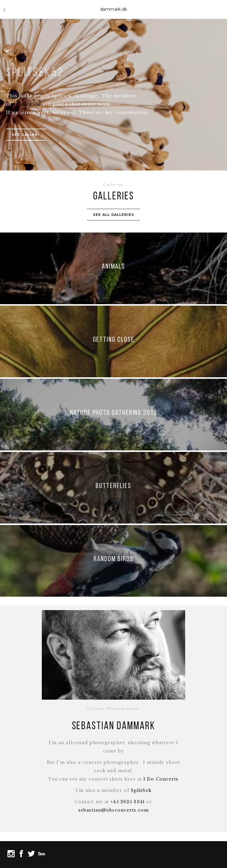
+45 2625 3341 (128, 802)
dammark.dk (114, 9)
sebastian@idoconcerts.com (113, 810)
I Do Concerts (161, 779)
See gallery (26, 135)
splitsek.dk (26, 104)
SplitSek (141, 790)
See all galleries (113, 215)
